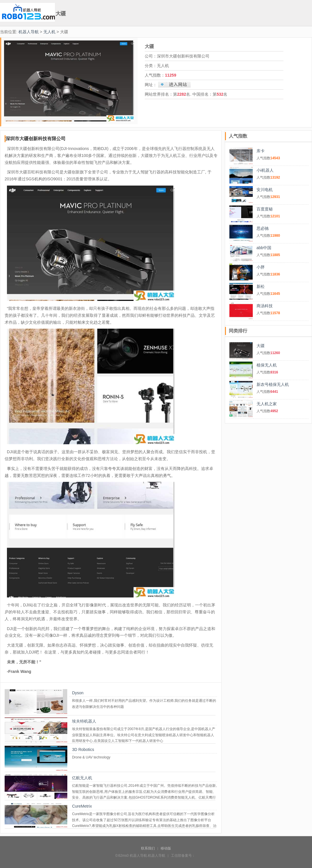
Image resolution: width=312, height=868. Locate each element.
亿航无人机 (82, 778)
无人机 (49, 32)
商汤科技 (265, 306)
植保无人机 (267, 365)
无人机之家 (267, 404)
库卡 (261, 151)
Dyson (78, 693)
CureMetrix (82, 806)
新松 (261, 286)
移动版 (166, 848)
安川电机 (265, 190)
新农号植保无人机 (273, 384)
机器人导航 (29, 32)
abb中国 (264, 248)
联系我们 (148, 848)
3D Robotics (83, 749)
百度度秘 (265, 209)
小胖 (261, 267)
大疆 (261, 346)
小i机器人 (265, 170)
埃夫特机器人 (84, 721)
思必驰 (263, 228)
